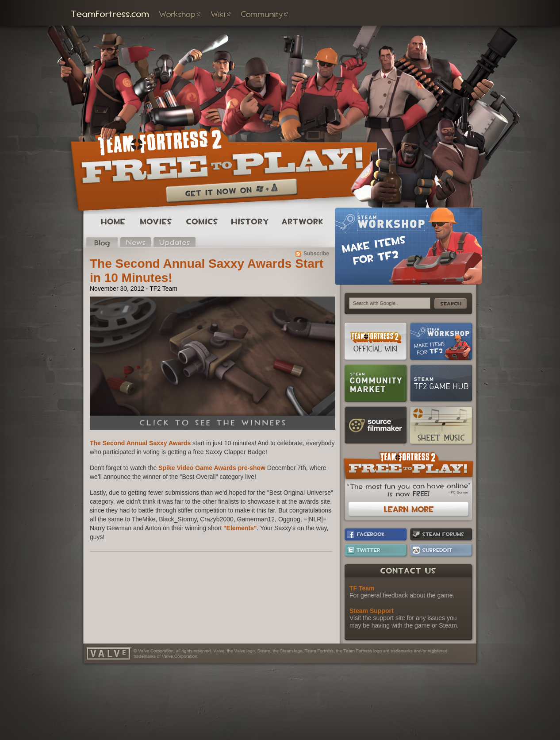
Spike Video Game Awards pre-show (212, 468)
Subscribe (316, 254)
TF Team (362, 588)
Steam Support (372, 611)
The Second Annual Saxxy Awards (140, 443)
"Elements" (240, 528)
